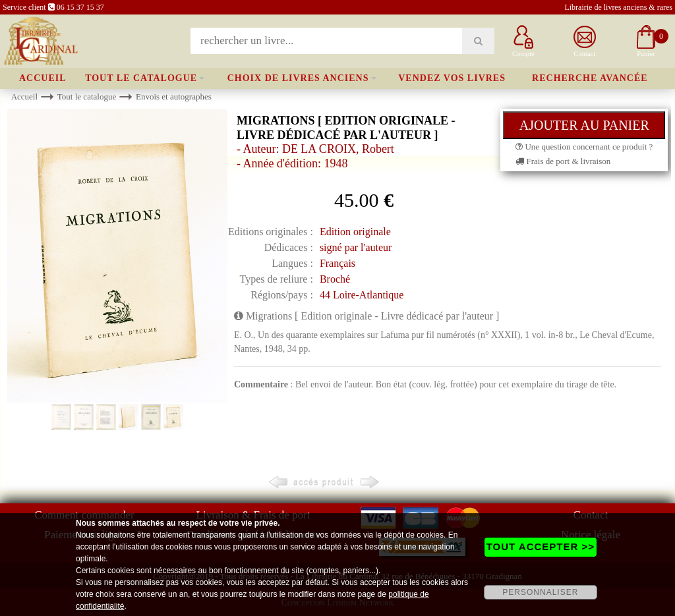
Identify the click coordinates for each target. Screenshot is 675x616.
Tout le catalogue (141, 78)
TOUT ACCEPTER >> (541, 546)
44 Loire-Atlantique (362, 295)
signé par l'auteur (356, 247)
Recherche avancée (590, 78)
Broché (335, 279)
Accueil (43, 78)
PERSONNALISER (540, 592)
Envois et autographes (174, 97)
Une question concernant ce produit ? (584, 147)
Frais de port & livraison (563, 161)
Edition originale (355, 232)
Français (337, 263)
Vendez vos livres (452, 78)
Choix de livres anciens (298, 78)
